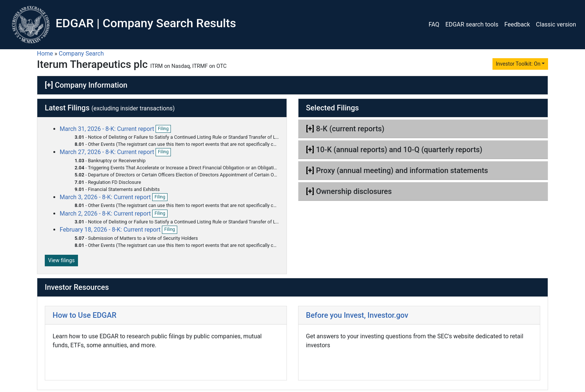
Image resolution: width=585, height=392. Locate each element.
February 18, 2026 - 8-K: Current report (111, 230)
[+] (49, 85)
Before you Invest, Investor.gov (357, 315)
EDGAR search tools (472, 24)
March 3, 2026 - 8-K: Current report (106, 197)
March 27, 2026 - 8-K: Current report (108, 152)
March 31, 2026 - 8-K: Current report (108, 129)
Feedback (517, 24)
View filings (61, 260)
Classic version (556, 24)
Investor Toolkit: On (518, 64)
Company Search (82, 54)
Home (45, 54)
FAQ (434, 24)
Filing (164, 129)
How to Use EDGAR (85, 315)
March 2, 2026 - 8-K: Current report (106, 214)
